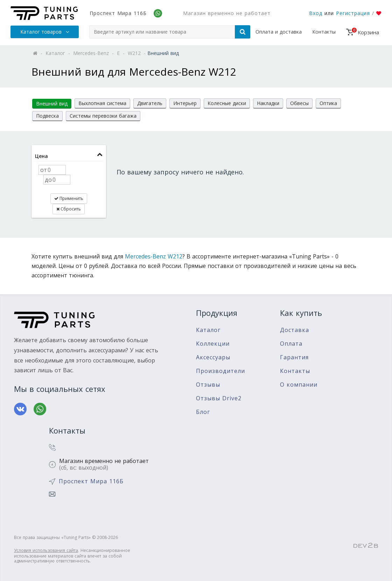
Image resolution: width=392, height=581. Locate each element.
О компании (299, 385)
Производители (220, 371)
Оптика (328, 103)
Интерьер (185, 103)
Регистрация (353, 13)
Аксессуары (213, 357)
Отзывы (208, 385)
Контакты (324, 32)
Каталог (208, 330)
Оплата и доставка (279, 32)
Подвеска (47, 116)
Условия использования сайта (46, 550)
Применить (69, 198)
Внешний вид (52, 103)
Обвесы (299, 103)
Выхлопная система (102, 103)
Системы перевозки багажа (103, 116)
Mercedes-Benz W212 (154, 256)
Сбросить (69, 209)
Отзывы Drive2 (219, 398)
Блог (203, 412)
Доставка (295, 330)
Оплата (291, 344)
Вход (316, 13)
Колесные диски (227, 103)
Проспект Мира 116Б (118, 13)
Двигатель (150, 103)
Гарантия (294, 357)
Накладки (268, 103)
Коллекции (213, 344)
